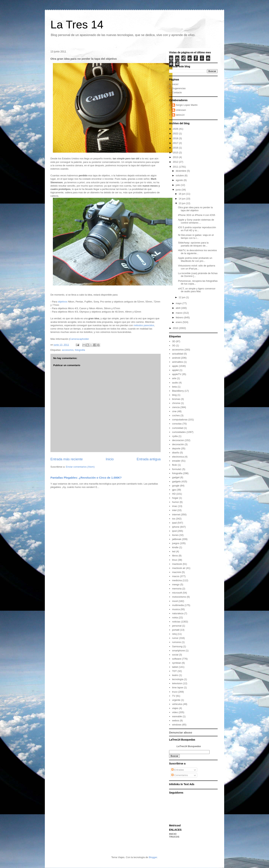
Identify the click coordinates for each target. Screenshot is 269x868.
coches (176, 415)
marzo (180, 313)
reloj (174, 634)
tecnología (178, 679)
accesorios (68, 350)
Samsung (177, 646)
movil (175, 601)
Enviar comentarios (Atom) (80, 467)
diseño (176, 453)
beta (174, 387)
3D (174, 341)
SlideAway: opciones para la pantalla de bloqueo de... (193, 244)
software (177, 659)
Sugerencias (179, 88)
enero (179, 322)
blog (174, 395)
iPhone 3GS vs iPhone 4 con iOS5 (197, 215)
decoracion (178, 440)
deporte (176, 448)
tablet (175, 667)
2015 (176, 153)
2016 (176, 148)
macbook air (179, 568)
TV (174, 696)
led (174, 551)
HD (174, 494)
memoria (177, 589)
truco (175, 692)
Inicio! (175, 84)
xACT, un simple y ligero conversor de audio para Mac (197, 290)
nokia (175, 618)
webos (176, 721)
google (176, 486)
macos (176, 576)
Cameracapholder (79, 339)
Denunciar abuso (181, 732)
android (176, 358)
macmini (177, 572)
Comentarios (180, 775)
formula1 (177, 469)
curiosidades (179, 432)
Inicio (110, 459)
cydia (175, 436)
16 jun (182, 194)
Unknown (181, 110)
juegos (176, 543)
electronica (178, 457)
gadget (176, 477)
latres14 (180, 115)
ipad (174, 523)
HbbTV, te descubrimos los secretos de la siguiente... (197, 252)
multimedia (178, 605)
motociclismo (179, 597)
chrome (176, 403)
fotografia (80, 350)
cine (174, 411)
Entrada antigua (149, 459)
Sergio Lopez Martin (187, 105)
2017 (176, 143)
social (175, 655)
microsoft (177, 593)
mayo (179, 303)
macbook (177, 564)
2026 (176, 129)
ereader (176, 461)
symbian (177, 663)
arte (174, 378)
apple (175, 366)
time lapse (178, 687)
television (177, 683)
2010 (176, 328)
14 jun (182, 199)
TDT (174, 671)
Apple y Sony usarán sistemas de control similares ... (196, 221)
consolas (177, 424)
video (175, 712)
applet (175, 370)
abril (178, 308)
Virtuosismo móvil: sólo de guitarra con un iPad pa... (197, 267)
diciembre (181, 171)
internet (176, 515)
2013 (176, 157)
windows (177, 725)
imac (175, 506)
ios (174, 519)
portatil (176, 630)
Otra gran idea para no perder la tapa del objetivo (195, 209)
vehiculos (177, 704)
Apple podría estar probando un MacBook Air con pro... (195, 259)
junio (179, 190)
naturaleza (178, 613)
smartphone (178, 651)
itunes (175, 535)
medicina (177, 580)
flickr (175, 465)
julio (178, 185)
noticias (176, 622)
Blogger (153, 857)
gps (174, 490)
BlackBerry (178, 391)
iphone (176, 527)
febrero (180, 317)
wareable (177, 716)
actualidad (178, 354)
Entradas (178, 770)
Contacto (177, 92)
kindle (175, 547)
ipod (174, 531)
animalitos (178, 362)
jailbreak (177, 539)
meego (176, 584)
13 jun (182, 203)
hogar (175, 498)
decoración (178, 444)
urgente (176, 700)
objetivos (62, 302)
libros (175, 556)
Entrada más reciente (67, 459)
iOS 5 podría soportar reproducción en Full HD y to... (197, 229)
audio (175, 383)
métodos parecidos (144, 325)
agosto (180, 180)
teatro (175, 675)
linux (175, 560)
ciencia (176, 407)
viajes (175, 708)
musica (176, 609)
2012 (176, 162)
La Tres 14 (77, 25)
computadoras (180, 420)
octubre (180, 175)
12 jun (182, 297)
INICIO (173, 834)
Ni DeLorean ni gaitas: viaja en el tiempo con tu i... (196, 236)
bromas (176, 399)
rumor (175, 638)
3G (174, 345)
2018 (176, 138)
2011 (176, 167)
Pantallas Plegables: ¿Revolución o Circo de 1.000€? (86, 478)
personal (177, 626)
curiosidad (178, 428)
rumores (177, 642)
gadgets (176, 481)
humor (176, 502)
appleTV (177, 374)
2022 (176, 134)
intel (174, 510)
